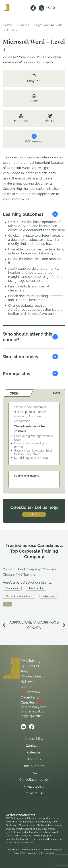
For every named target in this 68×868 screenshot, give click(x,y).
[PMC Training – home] (7, 8)
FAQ (34, 773)
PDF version (34, 138)
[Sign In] (33, 8)
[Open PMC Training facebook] (32, 727)
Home (8, 25)
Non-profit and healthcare (19, 596)
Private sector (36, 588)
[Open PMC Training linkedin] (23, 727)
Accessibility (34, 739)
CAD (52, 8)
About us (34, 759)
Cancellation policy (34, 780)
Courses (23, 25)
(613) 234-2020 (32, 716)
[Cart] (42, 8)
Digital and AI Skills (48, 25)
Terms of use (34, 793)
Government (12, 588)
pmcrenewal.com (34, 711)
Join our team (34, 766)
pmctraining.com (34, 707)
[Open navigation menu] (61, 8)
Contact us (34, 514)
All (7, 604)
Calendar (34, 752)
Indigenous (48, 596)
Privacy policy (34, 786)
